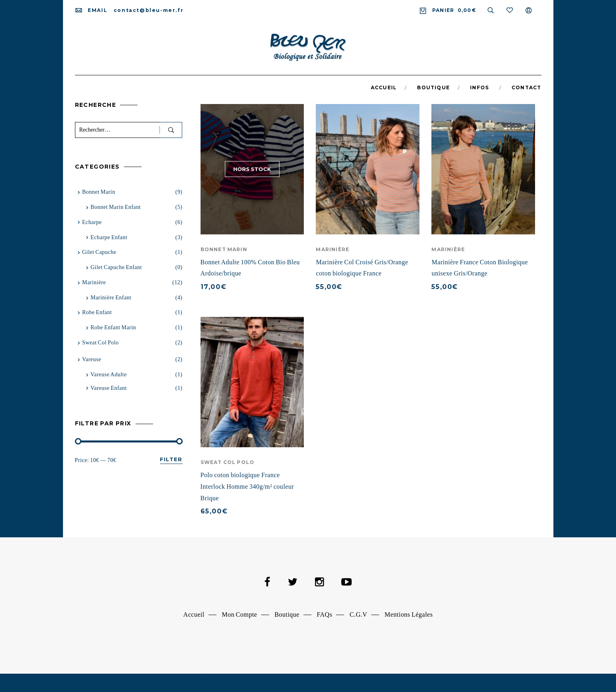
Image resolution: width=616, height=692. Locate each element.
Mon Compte (239, 614)
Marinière (333, 249)
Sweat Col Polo (228, 462)
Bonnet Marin (224, 249)
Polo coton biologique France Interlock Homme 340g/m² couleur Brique (247, 487)
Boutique (287, 614)
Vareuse (92, 359)
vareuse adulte (109, 375)
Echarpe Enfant (109, 237)
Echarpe (92, 222)
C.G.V (358, 614)
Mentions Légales (409, 614)
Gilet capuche (99, 252)
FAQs (324, 614)
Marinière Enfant (111, 298)
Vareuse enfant (109, 388)
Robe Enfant (97, 312)
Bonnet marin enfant (116, 207)
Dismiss (203, 679)
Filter (171, 459)
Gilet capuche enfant (116, 267)
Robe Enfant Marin (113, 327)
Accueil (194, 614)
